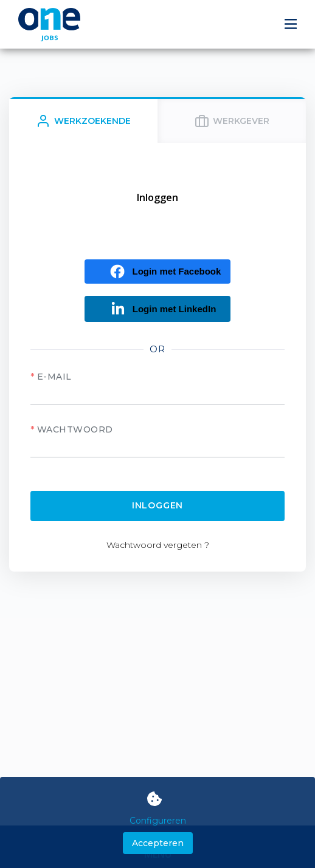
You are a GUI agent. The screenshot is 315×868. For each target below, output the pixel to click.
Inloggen (157, 505)
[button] (158, 272)
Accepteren (158, 843)
